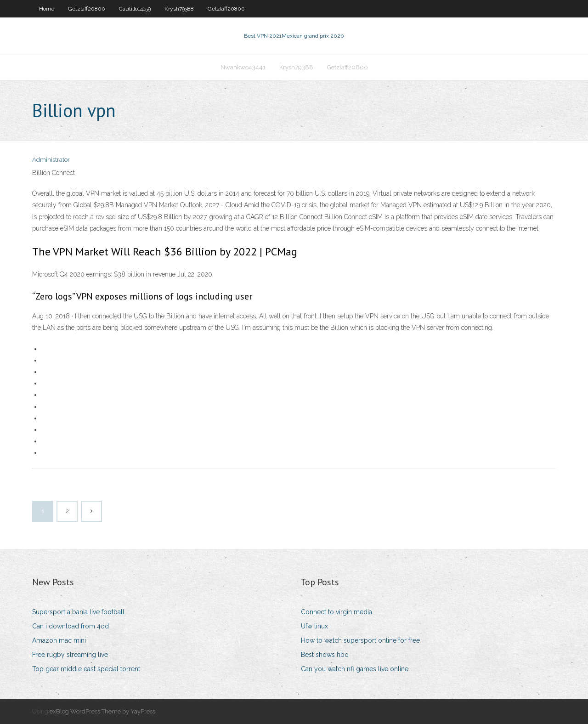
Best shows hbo (325, 655)
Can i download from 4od (71, 626)
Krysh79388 (179, 9)
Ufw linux (314, 626)
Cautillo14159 (135, 9)
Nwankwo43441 (243, 67)
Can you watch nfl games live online (355, 669)
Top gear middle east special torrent (86, 669)
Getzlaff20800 (87, 9)
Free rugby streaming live (70, 655)
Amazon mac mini (59, 640)
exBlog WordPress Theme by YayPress (102, 711)
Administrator (51, 160)
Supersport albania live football (78, 612)
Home (47, 9)
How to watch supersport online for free (360, 640)
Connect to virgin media (336, 612)
